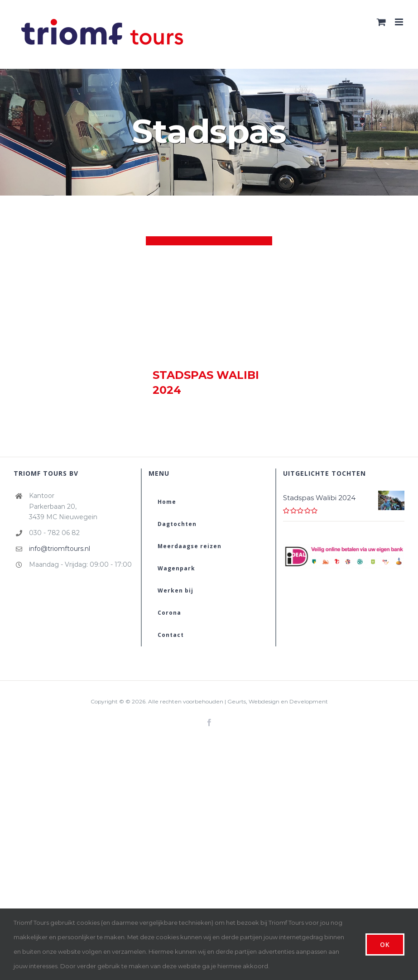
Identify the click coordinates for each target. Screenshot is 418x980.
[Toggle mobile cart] (381, 22)
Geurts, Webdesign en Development (278, 701)
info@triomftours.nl (60, 549)
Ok (385, 944)
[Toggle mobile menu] (400, 22)
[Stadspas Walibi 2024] (209, 302)
